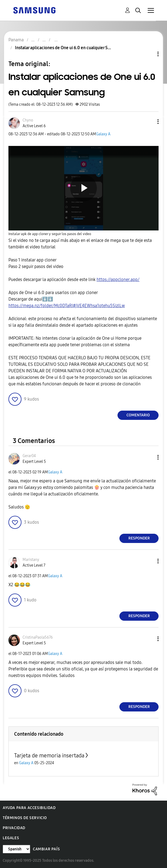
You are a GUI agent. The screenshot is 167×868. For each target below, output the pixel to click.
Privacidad (14, 828)
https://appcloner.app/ (118, 280)
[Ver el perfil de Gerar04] (29, 456)
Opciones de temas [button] (149, 54)
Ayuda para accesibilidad (29, 808)
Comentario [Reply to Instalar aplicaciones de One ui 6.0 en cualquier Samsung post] (138, 415)
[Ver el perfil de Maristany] (31, 560)
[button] (149, 122)
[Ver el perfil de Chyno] (28, 120)
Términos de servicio (25, 818)
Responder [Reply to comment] (139, 538)
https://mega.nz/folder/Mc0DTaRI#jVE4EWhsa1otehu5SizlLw (67, 306)
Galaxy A (103, 134)
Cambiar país (46, 849)
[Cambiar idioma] (16, 849)
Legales (11, 838)
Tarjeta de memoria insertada (49, 755)
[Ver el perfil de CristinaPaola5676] (38, 637)
